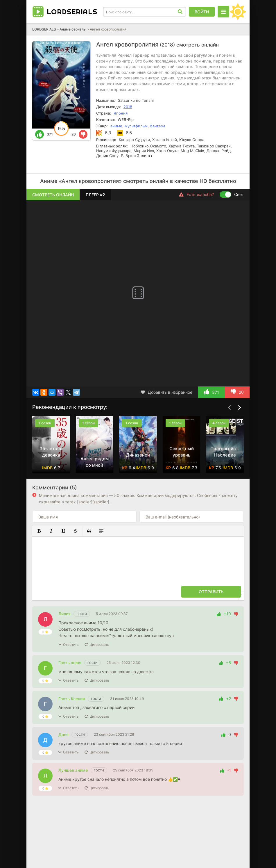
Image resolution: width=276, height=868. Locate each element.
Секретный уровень (182, 452)
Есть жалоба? (196, 195)
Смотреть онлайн (53, 195)
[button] (39, 531)
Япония (121, 113)
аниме (116, 126)
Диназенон (138, 455)
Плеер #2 (95, 195)
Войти (202, 12)
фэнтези (157, 126)
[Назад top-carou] (229, 407)
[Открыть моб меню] (223, 12)
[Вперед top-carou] (239, 407)
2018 (128, 107)
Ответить (71, 645)
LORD (72, 12)
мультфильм (136, 126)
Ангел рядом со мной (95, 462)
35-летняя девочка (51, 452)
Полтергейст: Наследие (225, 452)
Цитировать (99, 645)
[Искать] (180, 12)
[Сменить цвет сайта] (238, 12)
